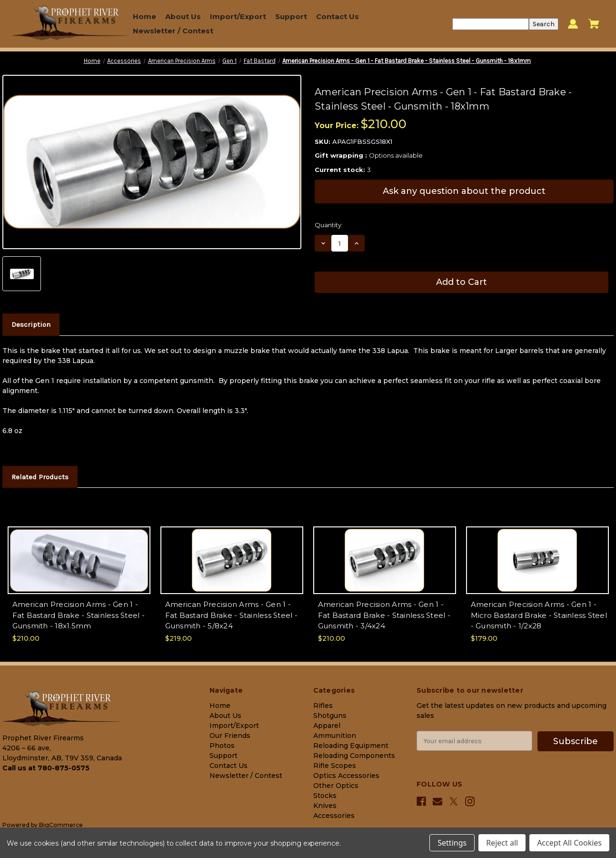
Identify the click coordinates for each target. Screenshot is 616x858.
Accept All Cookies (569, 843)
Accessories (334, 816)
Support (291, 16)
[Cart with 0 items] (594, 24)
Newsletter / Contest (173, 31)
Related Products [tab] (40, 477)
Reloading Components (354, 756)
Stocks (325, 796)
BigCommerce (61, 825)
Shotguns (330, 716)
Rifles (323, 706)
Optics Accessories (346, 776)
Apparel (327, 726)
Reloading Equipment (351, 746)
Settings (452, 843)
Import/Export (238, 16)
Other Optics (336, 786)
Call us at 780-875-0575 (46, 768)
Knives (325, 806)
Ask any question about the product (464, 191)
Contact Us (338, 16)
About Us (183, 16)
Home (144, 16)
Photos (222, 746)
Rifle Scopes (335, 766)
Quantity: (329, 225)
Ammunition (335, 736)
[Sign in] (573, 24)
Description (31, 324)
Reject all (502, 843)
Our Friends (230, 736)
